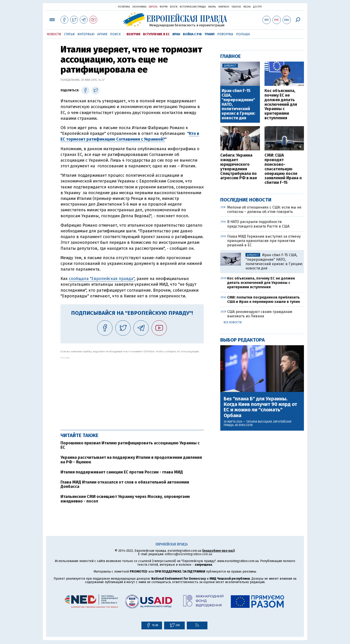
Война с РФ (192, 34)
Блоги (174, 7)
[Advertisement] (132, 391)
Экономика (139, 7)
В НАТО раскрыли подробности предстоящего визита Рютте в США (258, 224)
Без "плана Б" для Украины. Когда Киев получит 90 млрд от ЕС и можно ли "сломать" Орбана (260, 407)
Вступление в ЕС (156, 34)
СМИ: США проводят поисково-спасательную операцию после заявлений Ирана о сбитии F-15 (283, 169)
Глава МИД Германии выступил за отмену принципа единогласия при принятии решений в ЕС (264, 241)
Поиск (115, 34)
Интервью (86, 34)
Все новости (233, 322)
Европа (153, 7)
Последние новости (246, 200)
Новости (54, 34)
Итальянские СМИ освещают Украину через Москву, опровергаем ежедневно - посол (125, 499)
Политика (124, 7)
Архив (102, 34)
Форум (164, 7)
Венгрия (133, 34)
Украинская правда (101, 7)
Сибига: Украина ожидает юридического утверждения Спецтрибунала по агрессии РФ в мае (239, 167)
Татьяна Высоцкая (259, 422)
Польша (243, 34)
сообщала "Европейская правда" (102, 279)
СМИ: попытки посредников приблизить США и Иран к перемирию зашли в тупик (264, 299)
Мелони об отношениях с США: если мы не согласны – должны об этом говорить (264, 209)
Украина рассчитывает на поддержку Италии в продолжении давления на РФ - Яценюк (131, 460)
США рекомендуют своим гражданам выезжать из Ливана (260, 314)
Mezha (247, 7)
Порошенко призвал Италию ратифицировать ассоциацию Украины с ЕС (130, 445)
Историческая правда (193, 7)
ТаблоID (236, 7)
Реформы (225, 34)
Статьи (69, 34)
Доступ (257, 7)
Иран (176, 34)
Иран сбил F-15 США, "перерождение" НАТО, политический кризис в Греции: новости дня (238, 105)
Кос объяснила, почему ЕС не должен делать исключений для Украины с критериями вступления (281, 105)
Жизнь (212, 7)
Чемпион (224, 7)
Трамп (209, 34)
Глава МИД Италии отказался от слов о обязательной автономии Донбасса (125, 484)
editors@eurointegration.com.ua (188, 554)
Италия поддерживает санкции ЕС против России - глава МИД (122, 472)
